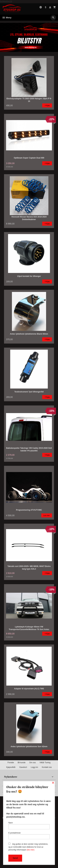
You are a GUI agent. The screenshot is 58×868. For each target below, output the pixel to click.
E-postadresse (29, 836)
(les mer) (31, 850)
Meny (7, 18)
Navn (29, 825)
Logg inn (34, 767)
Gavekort (23, 767)
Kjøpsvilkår (11, 767)
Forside (11, 763)
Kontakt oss (47, 767)
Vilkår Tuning (45, 763)
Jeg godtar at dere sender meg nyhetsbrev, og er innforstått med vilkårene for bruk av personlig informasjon (28, 847)
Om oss (32, 763)
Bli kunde (21, 763)
